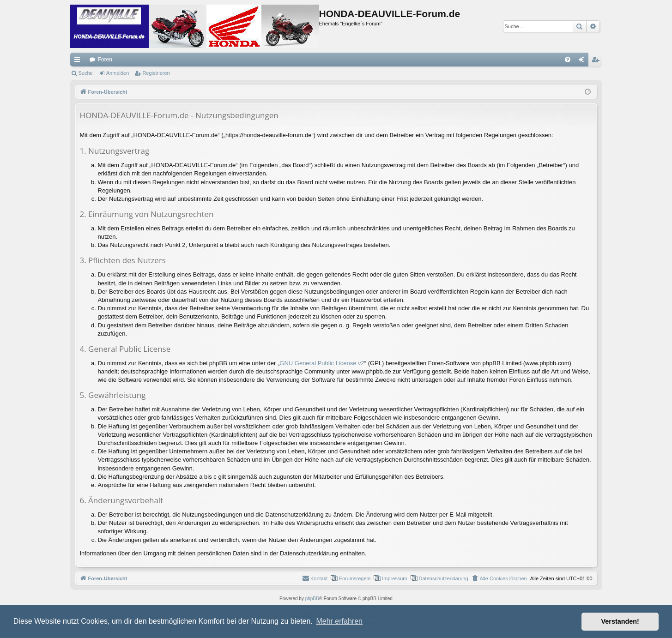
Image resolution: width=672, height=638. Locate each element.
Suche (86, 73)
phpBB (312, 599)
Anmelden (118, 73)
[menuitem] (568, 60)
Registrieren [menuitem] (597, 61)
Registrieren (156, 73)
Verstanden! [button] (620, 621)
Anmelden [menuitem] (583, 61)
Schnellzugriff (79, 61)
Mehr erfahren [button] (339, 621)
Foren (105, 60)
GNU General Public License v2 (322, 363)
